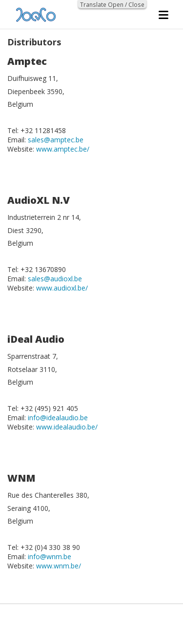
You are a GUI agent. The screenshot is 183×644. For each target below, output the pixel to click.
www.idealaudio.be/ (67, 427)
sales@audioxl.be (55, 279)
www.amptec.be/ (63, 149)
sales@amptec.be (56, 140)
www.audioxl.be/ (62, 288)
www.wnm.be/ (59, 566)
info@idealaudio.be (58, 418)
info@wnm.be (50, 556)
